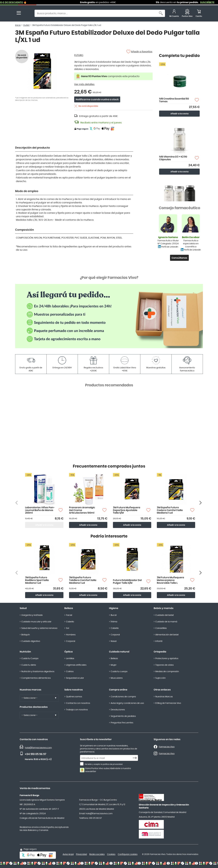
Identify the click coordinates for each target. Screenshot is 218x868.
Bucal (114, 615)
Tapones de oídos (164, 665)
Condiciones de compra (123, 697)
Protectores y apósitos (167, 659)
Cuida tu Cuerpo (30, 659)
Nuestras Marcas (164, 697)
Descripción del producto (33, 148)
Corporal (71, 641)
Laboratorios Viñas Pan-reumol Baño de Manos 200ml (40, 510)
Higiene (114, 608)
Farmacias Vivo (167, 747)
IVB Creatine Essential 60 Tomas (174, 100)
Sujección (160, 678)
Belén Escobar (191, 237)
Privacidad (81, 854)
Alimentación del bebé (167, 635)
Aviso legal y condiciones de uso (127, 703)
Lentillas (70, 659)
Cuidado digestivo (31, 641)
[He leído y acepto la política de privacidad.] (82, 764)
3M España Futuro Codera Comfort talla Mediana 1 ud (170, 510)
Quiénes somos (74, 697)
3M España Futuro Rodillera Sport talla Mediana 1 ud (37, 580)
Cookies (111, 854)
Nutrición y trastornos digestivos (38, 672)
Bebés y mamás (164, 608)
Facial (69, 615)
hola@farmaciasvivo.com (38, 748)
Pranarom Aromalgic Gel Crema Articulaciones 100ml (82, 510)
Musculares (117, 678)
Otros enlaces (162, 690)
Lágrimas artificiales (76, 665)
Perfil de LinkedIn (170, 247)
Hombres (71, 635)
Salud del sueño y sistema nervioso (39, 628)
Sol (68, 628)
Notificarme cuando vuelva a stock (97, 100)
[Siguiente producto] (201, 503)
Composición (25, 230)
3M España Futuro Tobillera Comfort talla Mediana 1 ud (83, 580)
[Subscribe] (135, 758)
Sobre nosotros (74, 690)
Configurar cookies (128, 854)
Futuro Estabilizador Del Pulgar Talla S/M (127, 582)
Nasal (114, 641)
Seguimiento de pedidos (123, 716)
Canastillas (161, 628)
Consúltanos (179, 258)
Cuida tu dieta (29, 665)
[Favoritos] (187, 14)
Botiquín (26, 635)
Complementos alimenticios (36, 678)
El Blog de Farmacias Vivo (168, 703)
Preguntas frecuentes (122, 723)
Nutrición (25, 652)
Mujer (114, 665)
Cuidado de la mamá (166, 622)
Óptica (69, 652)
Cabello (70, 622)
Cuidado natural (119, 652)
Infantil (159, 641)
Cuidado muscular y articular (36, 622)
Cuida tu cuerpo (119, 672)
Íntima (114, 622)
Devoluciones (118, 710)
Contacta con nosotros (78, 703)
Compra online (118, 690)
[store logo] (27, 14)
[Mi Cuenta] (174, 14)
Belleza (69, 608)
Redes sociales (97, 854)
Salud (23, 608)
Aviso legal (68, 854)
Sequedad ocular (75, 678)
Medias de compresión (167, 672)
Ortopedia (160, 652)
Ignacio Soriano (168, 237)
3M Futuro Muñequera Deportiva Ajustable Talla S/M (127, 510)
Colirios (70, 672)
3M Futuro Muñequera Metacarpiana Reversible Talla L (170, 580)
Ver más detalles (84, 84)
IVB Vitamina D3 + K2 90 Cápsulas (173, 158)
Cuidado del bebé (165, 615)
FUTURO (79, 55)
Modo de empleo (27, 191)
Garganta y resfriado (32, 615)
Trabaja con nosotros (77, 710)
